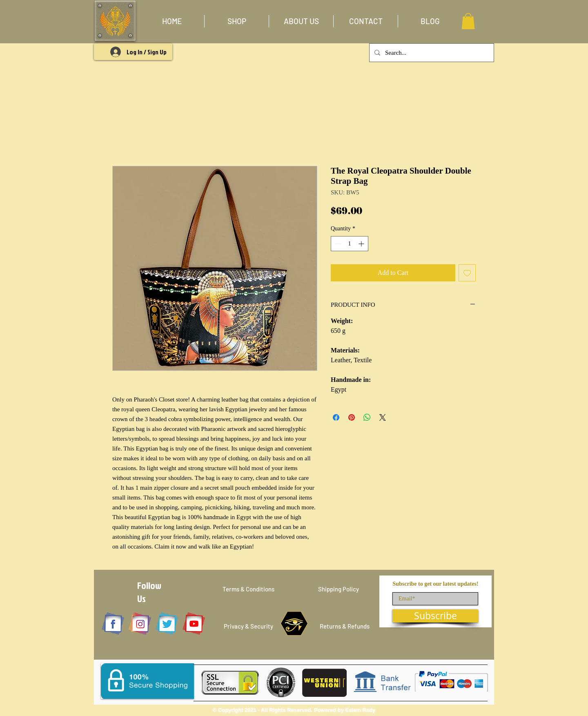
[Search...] (431, 53)
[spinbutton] (350, 244)
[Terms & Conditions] (248, 589)
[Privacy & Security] (248, 626)
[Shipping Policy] (339, 589)
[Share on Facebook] (336, 417)
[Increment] (362, 244)
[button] (237, 21)
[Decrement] (337, 244)
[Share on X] (383, 417)
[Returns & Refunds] (344, 626)
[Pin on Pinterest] (352, 417)
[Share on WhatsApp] (367, 417)
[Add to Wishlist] (467, 273)
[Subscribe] (435, 616)
